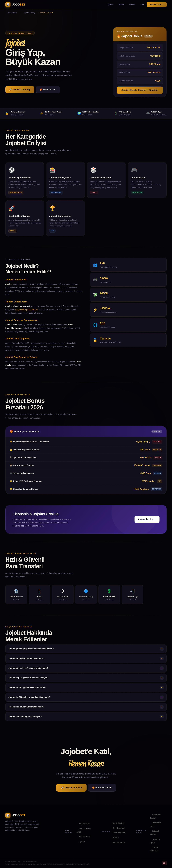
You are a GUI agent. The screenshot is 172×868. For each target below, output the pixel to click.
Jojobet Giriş (85, 824)
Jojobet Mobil (85, 837)
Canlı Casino (118, 823)
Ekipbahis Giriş (155, 824)
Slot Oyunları (119, 828)
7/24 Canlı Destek (155, 816)
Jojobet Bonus (154, 833)
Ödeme (132, 5)
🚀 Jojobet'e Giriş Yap (20, 90)
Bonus (121, 5)
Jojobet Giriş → (157, 5)
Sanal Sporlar (119, 842)
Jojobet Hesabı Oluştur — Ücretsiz (140, 90)
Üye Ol (82, 842)
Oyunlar (110, 5)
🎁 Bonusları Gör (48, 90)
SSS (142, 5)
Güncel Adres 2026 (84, 830)
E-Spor (116, 838)
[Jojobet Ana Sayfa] (15, 5)
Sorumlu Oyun (155, 841)
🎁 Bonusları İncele (102, 788)
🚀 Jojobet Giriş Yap (71, 788)
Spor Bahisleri (119, 833)
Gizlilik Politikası (154, 849)
